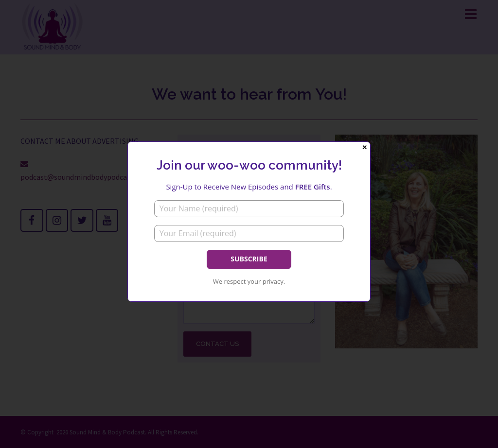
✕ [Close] (365, 147)
